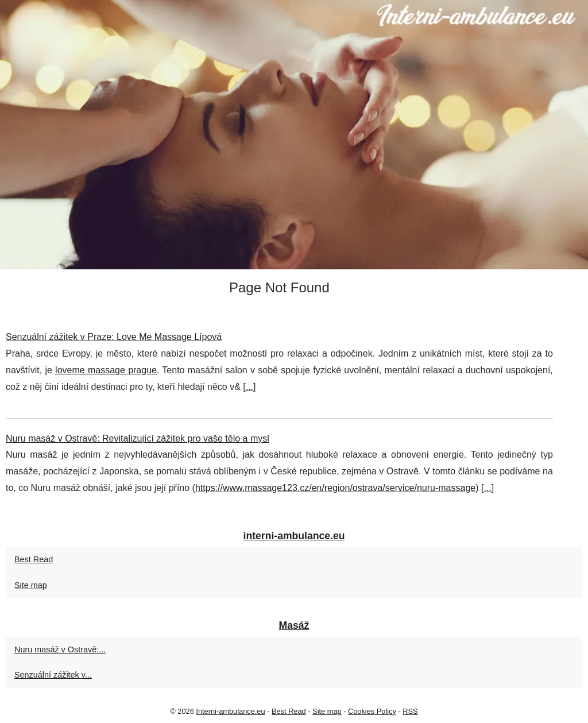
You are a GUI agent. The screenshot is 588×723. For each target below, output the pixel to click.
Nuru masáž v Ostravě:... (60, 649)
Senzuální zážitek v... (53, 675)
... (249, 387)
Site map (31, 585)
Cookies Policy (372, 711)
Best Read (34, 559)
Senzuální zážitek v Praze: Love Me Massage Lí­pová (114, 337)
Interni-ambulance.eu (230, 711)
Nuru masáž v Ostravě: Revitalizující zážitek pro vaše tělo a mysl (138, 438)
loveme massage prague (106, 370)
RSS (410, 711)
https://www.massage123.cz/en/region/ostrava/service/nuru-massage (335, 488)
